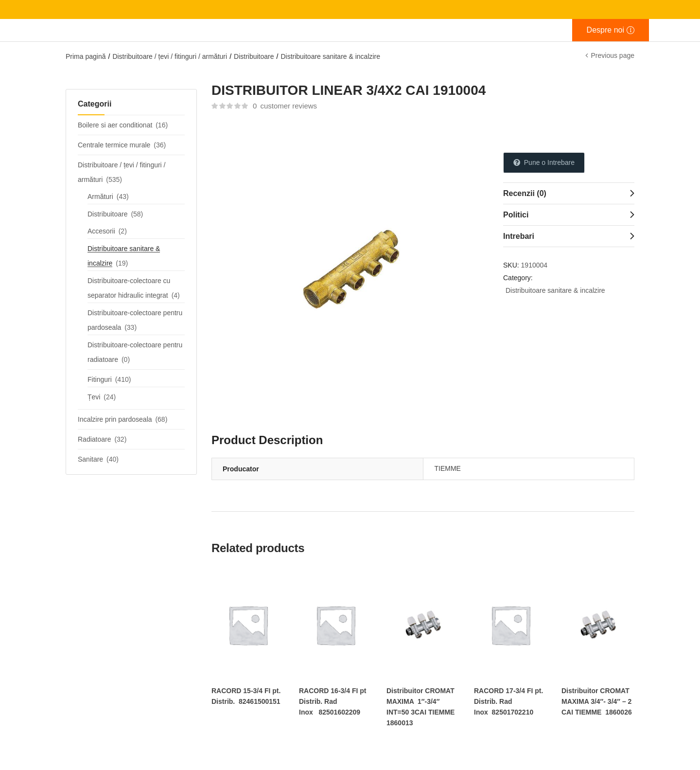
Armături (100, 197)
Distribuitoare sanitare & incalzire (330, 56)
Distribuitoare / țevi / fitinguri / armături (170, 56)
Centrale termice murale (114, 145)
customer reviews (285, 106)
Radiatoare (95, 439)
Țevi (94, 397)
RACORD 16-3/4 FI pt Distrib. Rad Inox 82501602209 (332, 701)
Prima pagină (86, 56)
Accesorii (101, 231)
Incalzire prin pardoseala (115, 419)
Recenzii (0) (525, 193)
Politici (516, 215)
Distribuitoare (254, 56)
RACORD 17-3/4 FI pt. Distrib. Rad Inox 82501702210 (508, 701)
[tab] (569, 193)
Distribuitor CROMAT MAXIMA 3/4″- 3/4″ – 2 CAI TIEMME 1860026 (597, 701)
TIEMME (448, 468)
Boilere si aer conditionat (115, 125)
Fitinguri (100, 379)
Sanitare (90, 459)
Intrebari (519, 236)
